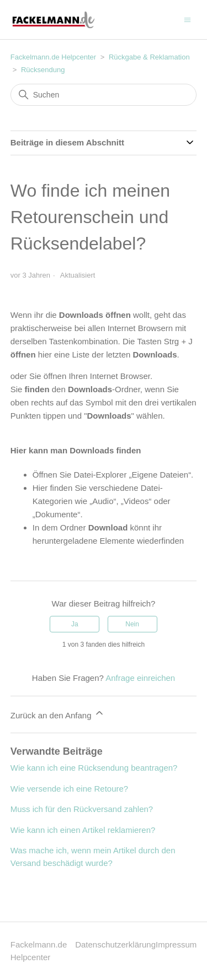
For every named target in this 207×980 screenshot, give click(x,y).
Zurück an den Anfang (58, 714)
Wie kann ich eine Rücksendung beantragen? (94, 768)
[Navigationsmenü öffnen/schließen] (187, 19)
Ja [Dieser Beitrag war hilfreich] (75, 624)
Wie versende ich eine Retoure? (69, 789)
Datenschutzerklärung (115, 944)
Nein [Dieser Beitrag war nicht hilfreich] (132, 624)
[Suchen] (104, 95)
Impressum (176, 944)
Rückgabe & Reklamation (149, 57)
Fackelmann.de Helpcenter (54, 57)
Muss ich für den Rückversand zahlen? (82, 809)
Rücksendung (43, 70)
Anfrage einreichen (140, 678)
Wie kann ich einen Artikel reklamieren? (83, 830)
